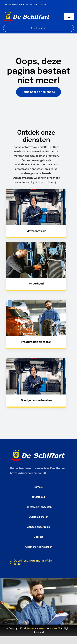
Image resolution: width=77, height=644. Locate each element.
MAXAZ (55, 628)
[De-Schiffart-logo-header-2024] (26, 13)
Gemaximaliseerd (36, 628)
